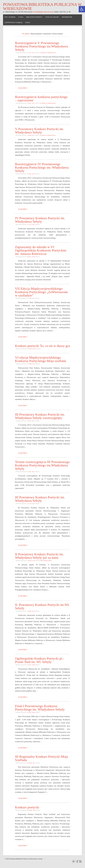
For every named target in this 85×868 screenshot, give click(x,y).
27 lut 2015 (31, 225)
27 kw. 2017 (31, 53)
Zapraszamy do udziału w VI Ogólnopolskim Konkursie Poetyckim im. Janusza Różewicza (41, 250)
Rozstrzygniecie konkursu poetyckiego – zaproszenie (41, 99)
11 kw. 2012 (31, 472)
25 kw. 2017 (31, 103)
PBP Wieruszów (46, 561)
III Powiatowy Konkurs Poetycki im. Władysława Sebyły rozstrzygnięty (40, 416)
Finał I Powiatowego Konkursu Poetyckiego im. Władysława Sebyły (40, 708)
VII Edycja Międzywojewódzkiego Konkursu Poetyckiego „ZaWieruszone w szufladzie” (41, 292)
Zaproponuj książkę (13, 23)
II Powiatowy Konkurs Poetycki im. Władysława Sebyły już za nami (39, 556)
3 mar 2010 (31, 611)
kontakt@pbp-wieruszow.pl (43, 12)
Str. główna (10, 17)
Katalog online (52, 17)
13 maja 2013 (32, 349)
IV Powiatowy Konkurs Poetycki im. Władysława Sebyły (40, 220)
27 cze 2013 (31, 298)
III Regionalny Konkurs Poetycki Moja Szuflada (41, 758)
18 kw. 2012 (31, 421)
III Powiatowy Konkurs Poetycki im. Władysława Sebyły (40, 499)
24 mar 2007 (31, 763)
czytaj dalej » (23, 88)
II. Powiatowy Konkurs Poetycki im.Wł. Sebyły (42, 606)
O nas (21, 17)
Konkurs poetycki (27, 807)
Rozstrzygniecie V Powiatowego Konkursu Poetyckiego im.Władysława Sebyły (41, 46)
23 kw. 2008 (31, 665)
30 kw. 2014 (31, 257)
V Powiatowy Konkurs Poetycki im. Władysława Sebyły (39, 131)
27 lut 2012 (31, 504)
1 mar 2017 (31, 135)
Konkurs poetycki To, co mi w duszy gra (42, 346)
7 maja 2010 (31, 561)
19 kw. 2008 (31, 712)
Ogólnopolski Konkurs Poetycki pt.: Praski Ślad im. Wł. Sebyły (39, 660)
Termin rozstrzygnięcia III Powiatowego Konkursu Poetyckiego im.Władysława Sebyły (42, 465)
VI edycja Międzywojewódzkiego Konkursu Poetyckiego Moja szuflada (40, 359)
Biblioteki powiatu (34, 17)
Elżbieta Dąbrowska (48, 53)
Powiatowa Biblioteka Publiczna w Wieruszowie (42, 6)
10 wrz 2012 (31, 364)
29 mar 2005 (31, 810)
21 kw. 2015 (31, 174)
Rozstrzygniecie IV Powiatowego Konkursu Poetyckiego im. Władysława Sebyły (42, 167)
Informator (67, 17)
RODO (28, 23)
